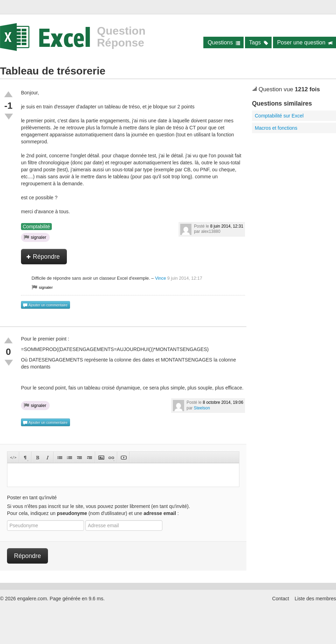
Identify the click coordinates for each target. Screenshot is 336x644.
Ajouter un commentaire (45, 305)
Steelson (202, 408)
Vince (160, 278)
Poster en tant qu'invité (32, 498)
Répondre (43, 257)
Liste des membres (315, 599)
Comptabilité (36, 227)
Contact (281, 599)
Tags (259, 42)
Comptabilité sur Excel (279, 116)
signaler (35, 237)
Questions (224, 42)
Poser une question (305, 42)
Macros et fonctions (276, 128)
